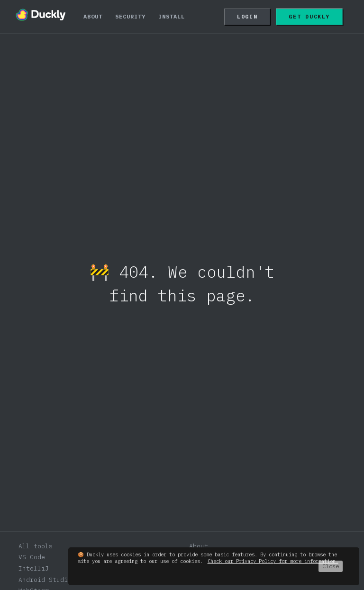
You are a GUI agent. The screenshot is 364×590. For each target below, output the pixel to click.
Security (130, 16)
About (93, 16)
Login (247, 17)
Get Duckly (309, 17)
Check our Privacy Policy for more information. (273, 561)
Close (331, 566)
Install (172, 16)
